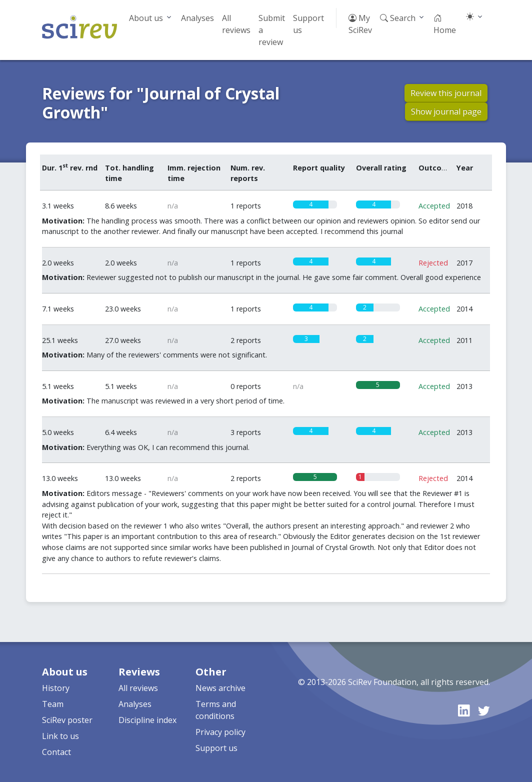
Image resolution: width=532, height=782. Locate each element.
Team (53, 704)
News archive (220, 688)
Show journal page (446, 111)
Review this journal (446, 93)
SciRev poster (67, 720)
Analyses (197, 18)
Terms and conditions (216, 710)
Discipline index (147, 720)
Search (398, 18)
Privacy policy (220, 732)
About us (146, 18)
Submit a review (272, 30)
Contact (56, 752)
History (56, 688)
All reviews (236, 24)
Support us (308, 24)
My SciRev (360, 24)
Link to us (60, 736)
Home (445, 24)
